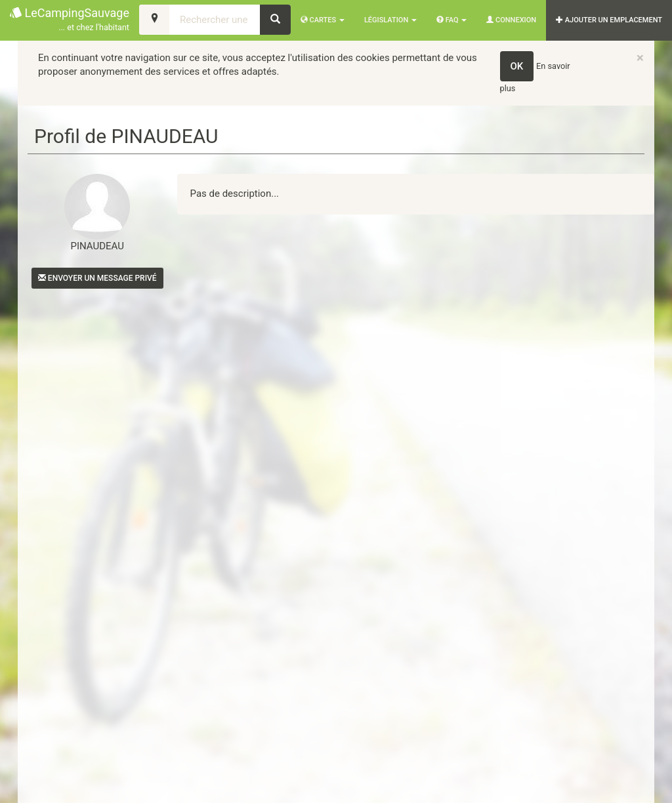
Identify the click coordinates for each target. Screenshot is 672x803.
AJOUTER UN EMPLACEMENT (609, 20)
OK (517, 66)
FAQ (451, 20)
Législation (390, 20)
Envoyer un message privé (97, 278)
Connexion (511, 20)
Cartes (323, 20)
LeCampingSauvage (70, 20)
